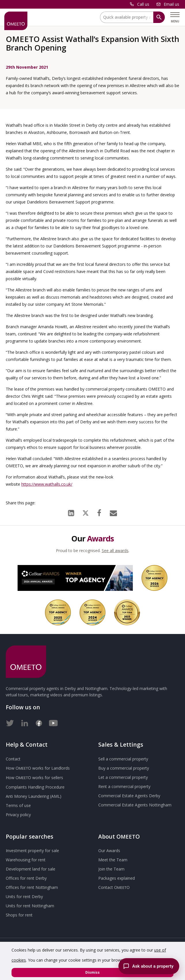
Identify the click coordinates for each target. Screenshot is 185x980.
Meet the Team (113, 860)
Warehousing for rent (26, 860)
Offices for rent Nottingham (32, 887)
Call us (143, 4)
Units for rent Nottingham (30, 906)
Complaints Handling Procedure (35, 787)
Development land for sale (31, 869)
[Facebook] (99, 512)
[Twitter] (10, 722)
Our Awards (109, 851)
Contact (13, 759)
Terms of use (18, 805)
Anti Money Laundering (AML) (34, 796)
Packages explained (117, 878)
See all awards (115, 550)
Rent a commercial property (124, 786)
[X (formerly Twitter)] (86, 512)
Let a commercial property (123, 777)
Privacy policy (18, 815)
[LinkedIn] (71, 512)
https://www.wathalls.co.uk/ (47, 484)
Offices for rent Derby (26, 878)
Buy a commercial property (124, 768)
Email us (171, 4)
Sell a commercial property (123, 759)
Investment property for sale (32, 851)
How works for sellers (34, 778)
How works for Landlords (38, 768)
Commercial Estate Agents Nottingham (135, 805)
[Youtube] (53, 722)
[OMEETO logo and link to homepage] (16, 21)
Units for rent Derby (24, 897)
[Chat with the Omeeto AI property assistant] (149, 966)
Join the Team (111, 869)
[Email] (113, 512)
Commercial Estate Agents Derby (129, 796)
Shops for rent (19, 915)
